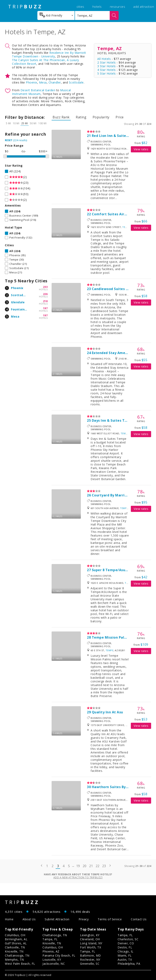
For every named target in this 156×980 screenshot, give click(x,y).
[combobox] (56, 15)
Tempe (126, 227)
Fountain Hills (22, 309)
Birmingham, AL (16, 939)
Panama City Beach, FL (59, 955)
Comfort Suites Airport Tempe (118, 214)
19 (78, 866)
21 (91, 866)
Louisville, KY (52, 960)
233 (45, 287)
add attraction (144, 7)
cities (80, 7)
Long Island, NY (91, 943)
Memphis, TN (14, 960)
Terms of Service (110, 919)
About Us (29, 919)
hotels (97, 7)
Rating (81, 117)
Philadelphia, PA (129, 964)
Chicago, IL (126, 951)
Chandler (55, 82)
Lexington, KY (90, 935)
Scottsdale (76, 82)
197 (45, 308)
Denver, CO (126, 943)
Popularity (101, 117)
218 (45, 301)
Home (9, 919)
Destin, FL (125, 947)
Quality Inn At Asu (107, 712)
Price (120, 117)
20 (85, 866)
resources (118, 7)
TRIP (25, 7)
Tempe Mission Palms (111, 637)
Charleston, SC (128, 939)
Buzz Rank (61, 117)
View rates (141, 149)
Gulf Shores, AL (16, 943)
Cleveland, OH (90, 939)
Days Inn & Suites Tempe (113, 420)
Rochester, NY (90, 960)
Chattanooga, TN (17, 955)
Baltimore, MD (90, 955)
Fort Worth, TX (90, 947)
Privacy (84, 919)
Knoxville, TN (14, 951)
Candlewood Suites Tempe (115, 289)
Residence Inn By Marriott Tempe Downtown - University (49, 54)
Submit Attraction (57, 919)
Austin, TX (125, 960)
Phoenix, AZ (51, 951)
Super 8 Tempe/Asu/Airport (116, 570)
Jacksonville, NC (54, 964)
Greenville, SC (90, 964)
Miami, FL (125, 955)
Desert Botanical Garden (38, 90)
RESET (9, 140)
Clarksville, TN (15, 947)
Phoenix (31, 82)
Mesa (43, 82)
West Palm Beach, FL (20, 964)
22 (98, 866)
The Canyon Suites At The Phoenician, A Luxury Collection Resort (45, 62)
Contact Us (139, 919)
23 (104, 866)
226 (45, 294)
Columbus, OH (15, 935)
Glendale (18, 302)
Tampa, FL (50, 939)
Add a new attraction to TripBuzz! (78, 877)
